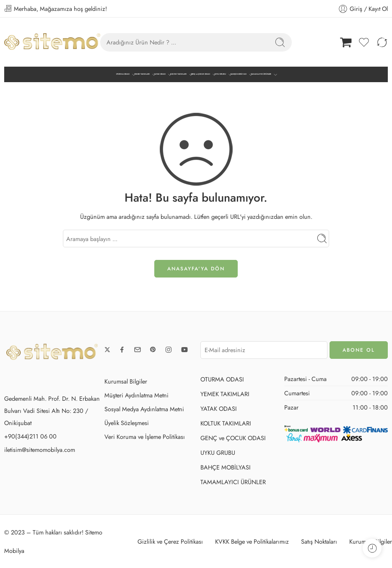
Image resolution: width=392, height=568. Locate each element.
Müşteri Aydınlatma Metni (136, 395)
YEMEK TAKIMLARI (142, 75)
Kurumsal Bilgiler (126, 381)
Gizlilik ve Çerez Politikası (170, 541)
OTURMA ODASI (123, 75)
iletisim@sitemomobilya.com (40, 450)
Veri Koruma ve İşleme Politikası (145, 437)
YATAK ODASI (160, 75)
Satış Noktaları (319, 541)
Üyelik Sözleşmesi (127, 423)
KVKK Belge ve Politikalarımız (252, 541)
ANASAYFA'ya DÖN (196, 269)
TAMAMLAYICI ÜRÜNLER (261, 75)
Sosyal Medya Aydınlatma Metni (144, 409)
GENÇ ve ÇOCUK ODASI (200, 75)
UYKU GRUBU (220, 75)
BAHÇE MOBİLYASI (239, 75)
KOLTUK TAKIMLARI (178, 75)
